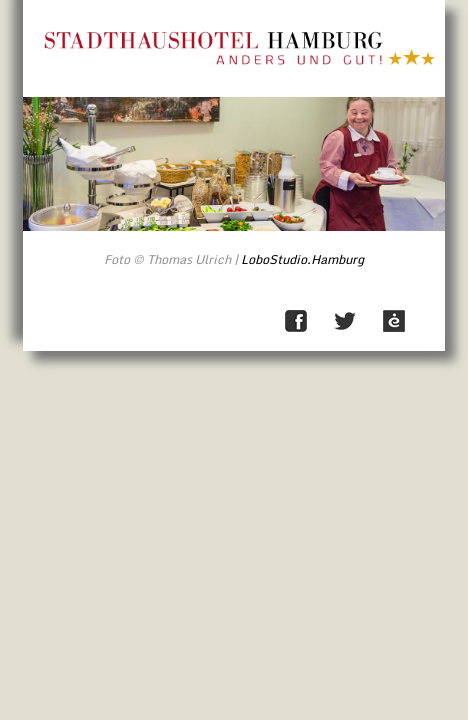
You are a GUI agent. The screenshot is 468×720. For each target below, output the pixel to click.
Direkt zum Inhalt (430, 17)
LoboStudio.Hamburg (302, 259)
